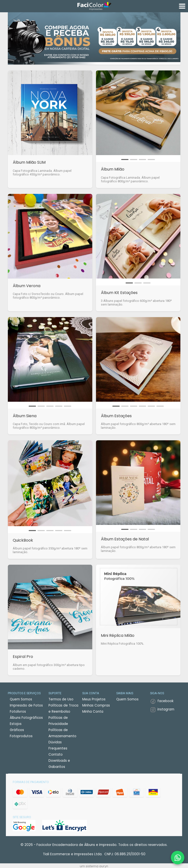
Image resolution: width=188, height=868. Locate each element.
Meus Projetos (94, 699)
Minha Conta (93, 712)
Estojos (16, 724)
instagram (166, 709)
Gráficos (17, 730)
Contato (56, 754)
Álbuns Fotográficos (26, 718)
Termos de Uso (61, 699)
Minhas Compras (96, 705)
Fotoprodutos (21, 736)
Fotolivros (18, 712)
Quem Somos (21, 699)
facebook (165, 701)
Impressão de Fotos (26, 705)
